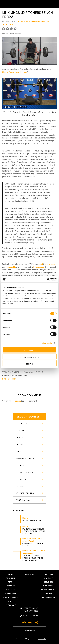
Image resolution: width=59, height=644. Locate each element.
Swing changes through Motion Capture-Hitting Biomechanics (34, 531)
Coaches (11, 586)
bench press (39, 267)
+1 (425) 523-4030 (31, 615)
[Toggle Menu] (56, 4)
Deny (28, 364)
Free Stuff (11, 594)
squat (41, 264)
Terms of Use (42, 639)
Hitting (25, 518)
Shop (11, 574)
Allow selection (28, 357)
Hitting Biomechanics (32, 520)
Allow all (28, 351)
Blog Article (27, 538)
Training (11, 578)
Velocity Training (39, 550)
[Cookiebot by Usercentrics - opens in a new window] (47, 279)
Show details (47, 343)
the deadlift (11, 267)
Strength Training (29, 541)
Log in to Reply (10, 379)
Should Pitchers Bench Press (14, 72)
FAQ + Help (48, 574)
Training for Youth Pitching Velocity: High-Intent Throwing (33, 558)
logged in (17, 401)
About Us (11, 590)
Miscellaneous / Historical (39, 21)
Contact (48, 578)
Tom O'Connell (11, 372)
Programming (37, 538)
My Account (11, 605)
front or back (49, 264)
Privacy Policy (48, 590)
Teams (11, 582)
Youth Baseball (28, 553)
